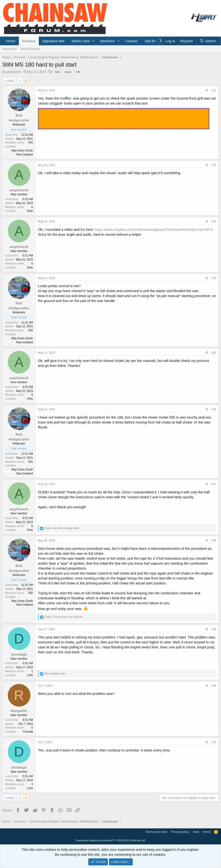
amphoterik (13, 72)
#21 (214, 90)
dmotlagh (19, 654)
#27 (214, 484)
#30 (214, 686)
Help (196, 832)
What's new (80, 41)
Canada (28, 732)
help (58, 72)
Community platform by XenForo (111, 840)
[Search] (208, 41)
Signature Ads (53, 41)
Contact (132, 41)
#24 (214, 278)
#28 (214, 541)
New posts (10, 49)
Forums (29, 41)
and (62, 528)
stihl (78, 72)
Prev (11, 81)
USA (30, 675)
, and (63, 617)
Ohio (30, 211)
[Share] (207, 90)
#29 (214, 629)
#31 (214, 742)
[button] (93, 41)
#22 (214, 165)
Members (107, 41)
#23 (214, 222)
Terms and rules (157, 832)
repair (68, 72)
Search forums (30, 49)
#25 (214, 353)
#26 (214, 409)
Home (11, 41)
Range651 (19, 711)
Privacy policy (180, 832)
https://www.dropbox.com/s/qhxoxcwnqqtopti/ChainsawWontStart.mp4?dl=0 (154, 229)
